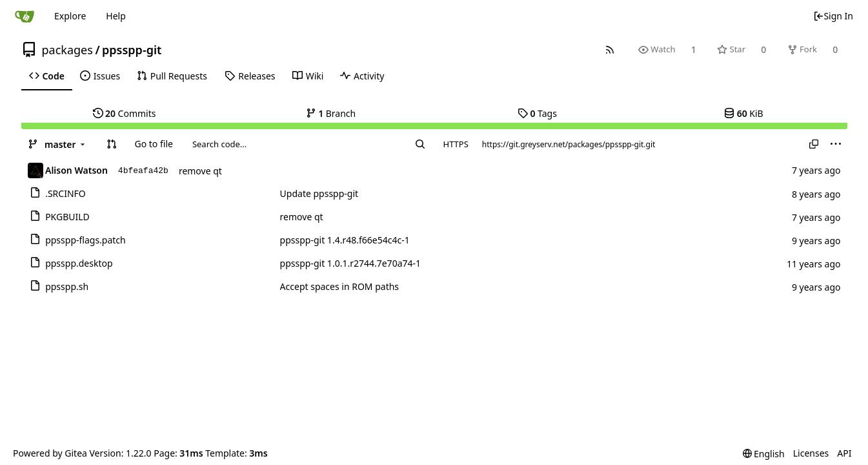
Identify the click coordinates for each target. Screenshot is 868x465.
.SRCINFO (66, 193)
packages (67, 50)
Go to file (153, 144)
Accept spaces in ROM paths (339, 286)
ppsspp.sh (67, 286)
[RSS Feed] (610, 49)
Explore (70, 16)
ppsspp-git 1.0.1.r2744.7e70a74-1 (350, 263)
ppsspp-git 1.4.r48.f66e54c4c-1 (345, 240)
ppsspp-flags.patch (86, 240)
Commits (125, 113)
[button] (112, 144)
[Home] (25, 16)
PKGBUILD (67, 217)
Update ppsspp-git (319, 193)
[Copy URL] (814, 144)
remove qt (200, 171)
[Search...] (420, 144)
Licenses (811, 453)
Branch (331, 113)
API (844, 453)
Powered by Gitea (50, 453)
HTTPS (456, 144)
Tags (537, 113)
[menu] (836, 144)
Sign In (833, 16)
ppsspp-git (132, 50)
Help (116, 16)
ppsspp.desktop (79, 263)
